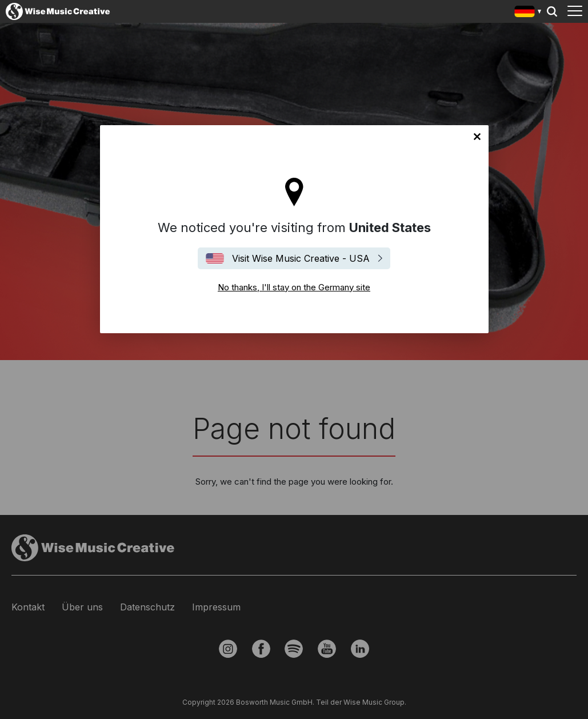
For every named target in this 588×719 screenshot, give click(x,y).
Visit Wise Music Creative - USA (301, 258)
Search (552, 11)
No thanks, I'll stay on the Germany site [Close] (477, 137)
